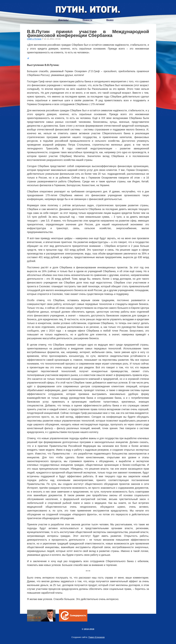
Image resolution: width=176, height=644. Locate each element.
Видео (110, 20)
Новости (87, 20)
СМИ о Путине (34, 39)
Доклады (63, 20)
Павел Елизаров (97, 637)
